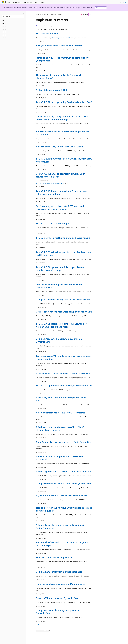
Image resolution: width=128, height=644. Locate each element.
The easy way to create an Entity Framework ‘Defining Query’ (59, 76)
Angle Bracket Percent (56, 14)
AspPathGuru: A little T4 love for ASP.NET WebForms (63, 373)
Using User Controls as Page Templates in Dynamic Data (57, 612)
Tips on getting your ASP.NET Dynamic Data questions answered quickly (64, 509)
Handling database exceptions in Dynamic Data (60, 584)
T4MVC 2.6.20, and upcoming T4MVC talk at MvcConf (64, 102)
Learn (38, 14)
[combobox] (13, 17)
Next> (38, 625)
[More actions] (91, 14)
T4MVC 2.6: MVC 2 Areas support (53, 223)
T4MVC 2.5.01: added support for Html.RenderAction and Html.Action (63, 254)
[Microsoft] (3, 2)
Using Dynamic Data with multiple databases (59, 572)
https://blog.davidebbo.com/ (60, 38)
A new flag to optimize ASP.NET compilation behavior (63, 471)
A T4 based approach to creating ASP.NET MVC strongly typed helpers (60, 428)
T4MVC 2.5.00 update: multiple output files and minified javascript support (60, 269)
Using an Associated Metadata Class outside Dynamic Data (59, 340)
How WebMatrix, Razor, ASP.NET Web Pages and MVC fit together (64, 133)
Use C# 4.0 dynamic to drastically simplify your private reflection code (60, 175)
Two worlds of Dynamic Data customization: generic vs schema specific (63, 544)
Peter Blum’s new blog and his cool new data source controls (59, 286)
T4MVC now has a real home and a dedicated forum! (63, 238)
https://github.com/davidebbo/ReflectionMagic (49, 183)
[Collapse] (24, 13)
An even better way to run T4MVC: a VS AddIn (60, 147)
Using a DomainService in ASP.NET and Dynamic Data (63, 483)
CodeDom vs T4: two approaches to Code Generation (64, 442)
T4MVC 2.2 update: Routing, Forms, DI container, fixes (64, 385)
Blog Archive (45, 14)
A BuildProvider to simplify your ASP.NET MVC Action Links (60, 458)
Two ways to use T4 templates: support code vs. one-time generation (63, 358)
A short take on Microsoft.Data (52, 90)
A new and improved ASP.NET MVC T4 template (60, 413)
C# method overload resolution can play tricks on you (64, 312)
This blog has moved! (47, 33)
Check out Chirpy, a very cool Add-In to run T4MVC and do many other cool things (63, 118)
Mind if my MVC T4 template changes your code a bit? (61, 399)
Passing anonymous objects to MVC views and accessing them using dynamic (60, 208)
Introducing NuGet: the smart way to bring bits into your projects (63, 59)
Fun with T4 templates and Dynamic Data (57, 598)
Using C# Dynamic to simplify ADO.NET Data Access (63, 299)
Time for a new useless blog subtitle (54, 557)
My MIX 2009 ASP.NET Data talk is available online (62, 496)
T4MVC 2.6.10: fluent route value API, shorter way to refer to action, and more (63, 192)
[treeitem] (13, 20)
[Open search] (120, 2)
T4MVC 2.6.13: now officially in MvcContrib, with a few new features (64, 160)
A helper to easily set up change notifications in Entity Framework (60, 526)
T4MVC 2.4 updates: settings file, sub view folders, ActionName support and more (62, 325)
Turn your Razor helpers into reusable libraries (60, 45)
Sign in (124, 2)
